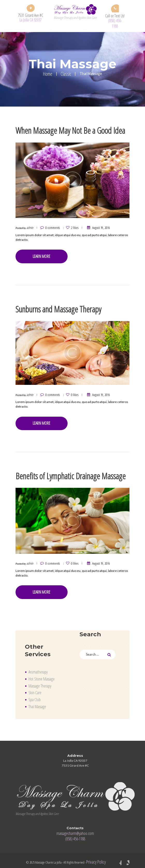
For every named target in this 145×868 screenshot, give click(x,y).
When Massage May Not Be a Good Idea (68, 130)
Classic (66, 74)
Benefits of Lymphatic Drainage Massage (68, 473)
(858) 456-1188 (115, 23)
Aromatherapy (38, 668)
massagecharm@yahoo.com (75, 829)
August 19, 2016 (98, 227)
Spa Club (35, 696)
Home (48, 74)
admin (30, 227)
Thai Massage (37, 703)
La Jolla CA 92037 (30, 20)
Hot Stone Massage (41, 675)
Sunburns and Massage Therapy (57, 307)
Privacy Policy (96, 858)
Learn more (41, 255)
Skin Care (35, 689)
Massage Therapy (40, 682)
